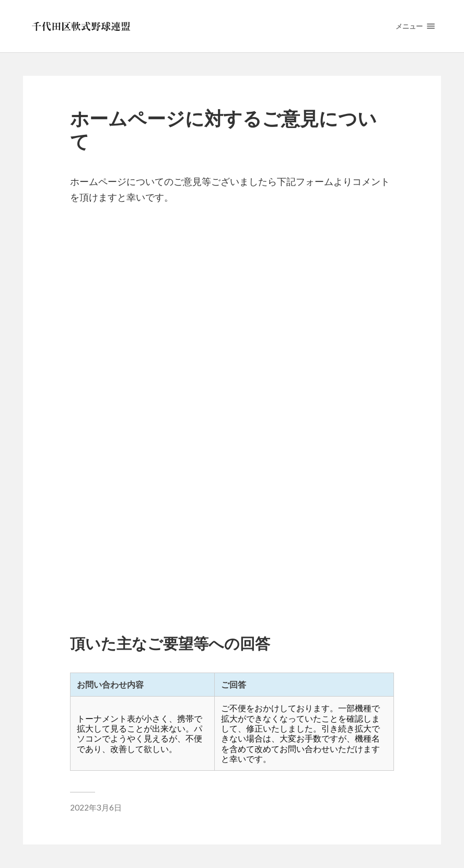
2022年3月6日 (96, 807)
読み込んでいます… (232, 411)
